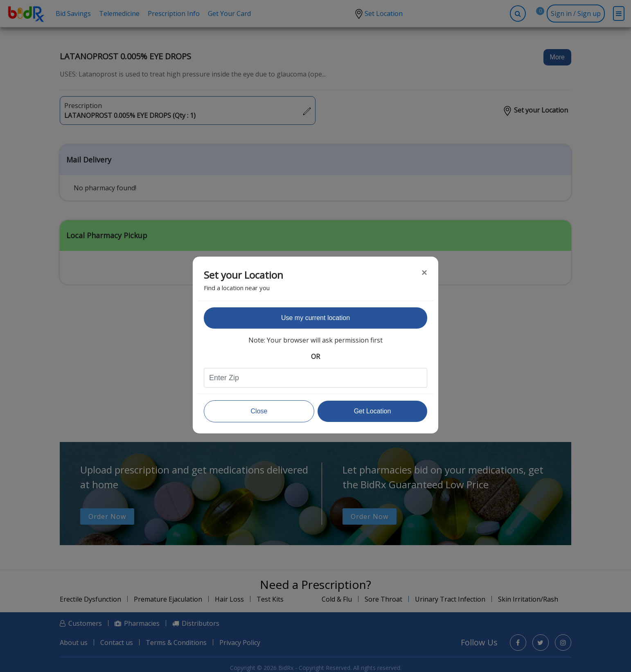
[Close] (424, 273)
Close (259, 411)
